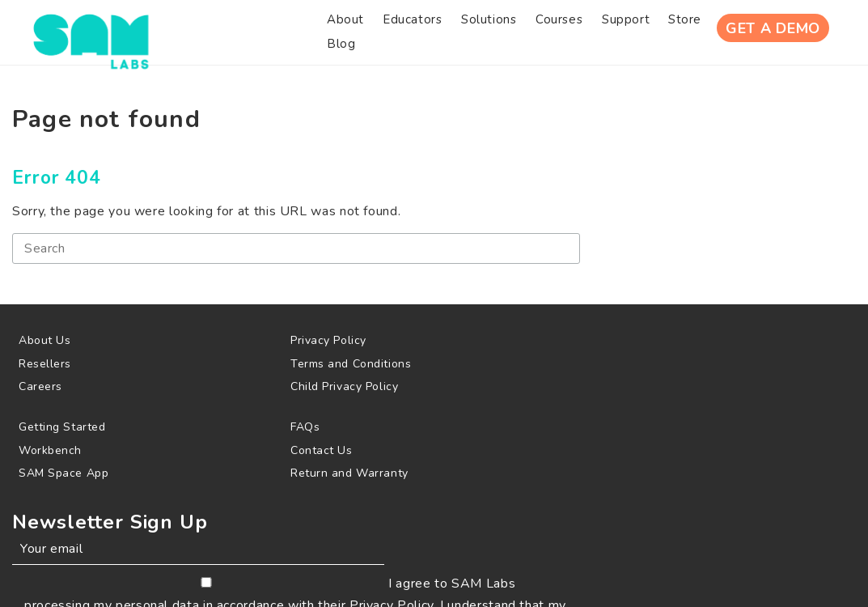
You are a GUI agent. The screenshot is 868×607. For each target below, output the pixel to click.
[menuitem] (229, 32)
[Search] (223, 262)
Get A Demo (758, 32)
